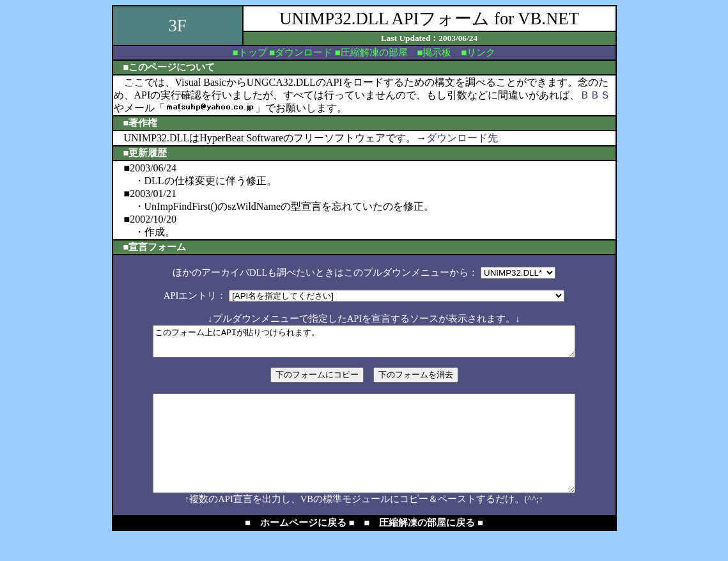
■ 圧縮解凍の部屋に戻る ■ (424, 548)
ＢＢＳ (595, 95)
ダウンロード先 (462, 138)
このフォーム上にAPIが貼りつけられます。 (364, 344)
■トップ (250, 52)
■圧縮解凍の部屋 (371, 52)
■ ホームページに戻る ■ (299, 548)
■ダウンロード (301, 52)
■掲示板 (435, 52)
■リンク (478, 52)
